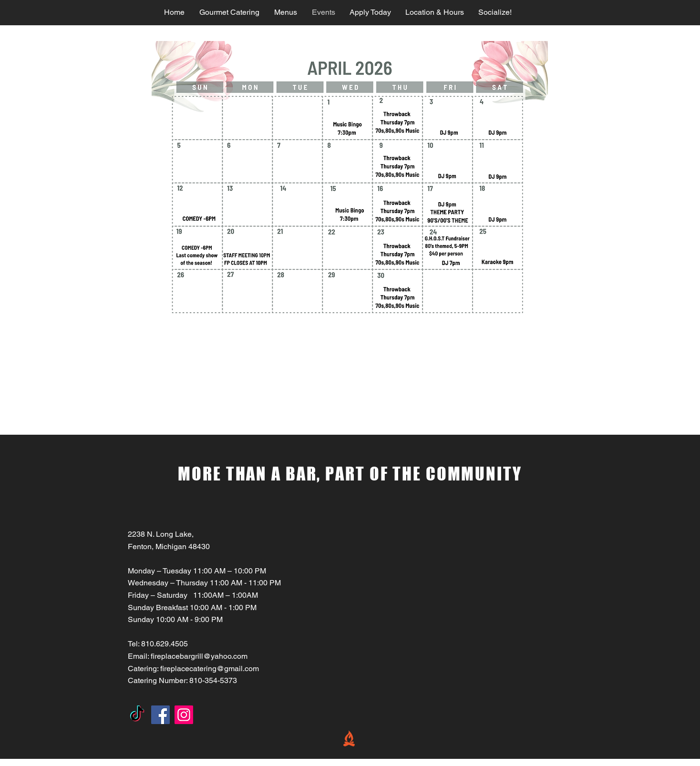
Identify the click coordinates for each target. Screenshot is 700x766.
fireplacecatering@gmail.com (210, 669)
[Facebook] (160, 715)
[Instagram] (184, 715)
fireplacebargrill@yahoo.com (199, 656)
